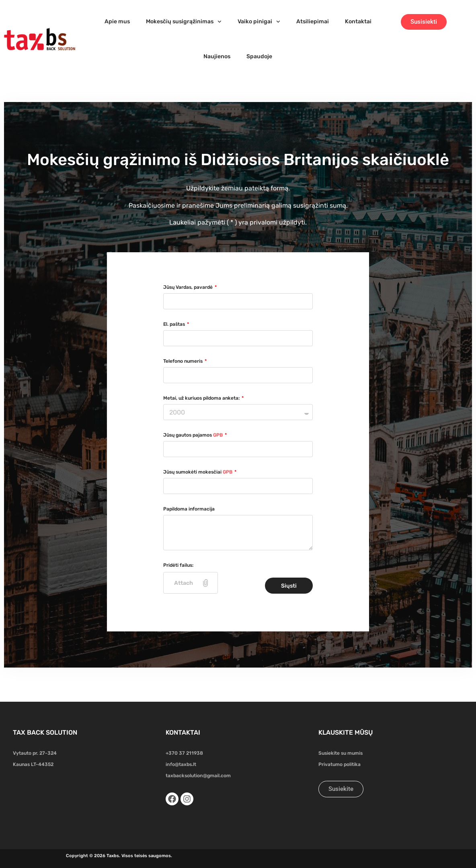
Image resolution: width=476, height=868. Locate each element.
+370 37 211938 (184, 753)
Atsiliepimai (313, 21)
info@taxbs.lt (181, 764)
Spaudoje (259, 56)
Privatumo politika (340, 764)
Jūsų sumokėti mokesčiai (198, 472)
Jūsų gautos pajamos (194, 435)
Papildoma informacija (189, 509)
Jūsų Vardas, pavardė (189, 287)
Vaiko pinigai (259, 22)
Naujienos (217, 56)
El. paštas (175, 324)
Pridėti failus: (178, 565)
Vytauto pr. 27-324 (35, 753)
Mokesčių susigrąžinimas (184, 22)
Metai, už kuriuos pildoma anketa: (202, 398)
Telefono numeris (184, 361)
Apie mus (117, 21)
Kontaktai (358, 21)
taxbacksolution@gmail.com (198, 776)
